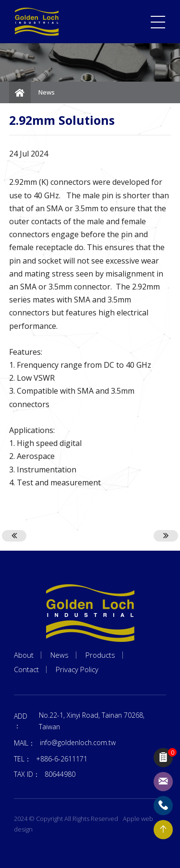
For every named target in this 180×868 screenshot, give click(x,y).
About (24, 655)
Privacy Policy (77, 669)
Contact (26, 669)
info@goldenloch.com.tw (78, 742)
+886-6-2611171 (62, 759)
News (47, 92)
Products (100, 655)
